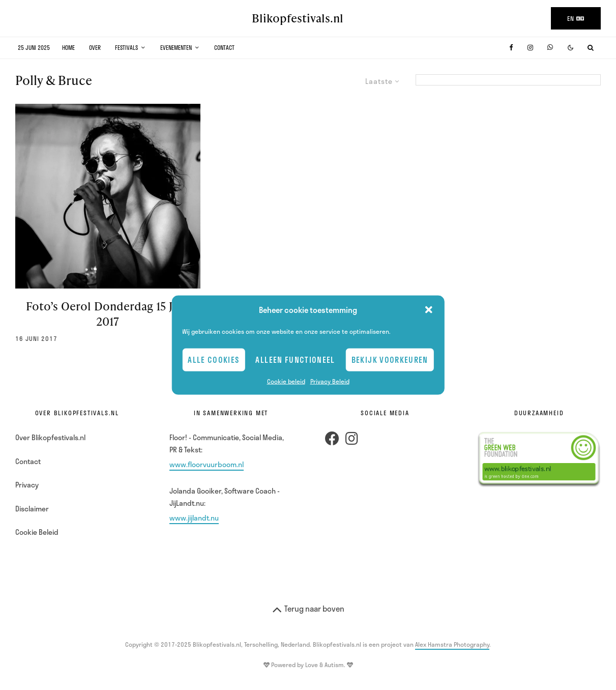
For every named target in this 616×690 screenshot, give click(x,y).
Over (95, 48)
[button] (429, 310)
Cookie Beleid (37, 532)
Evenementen (176, 48)
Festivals (126, 48)
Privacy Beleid (330, 381)
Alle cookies (213, 360)
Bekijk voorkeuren (390, 360)
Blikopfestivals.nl (298, 18)
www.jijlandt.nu (194, 518)
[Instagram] (530, 48)
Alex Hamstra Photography (452, 644)
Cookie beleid (286, 381)
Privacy (27, 485)
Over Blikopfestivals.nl (50, 437)
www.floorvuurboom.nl (207, 464)
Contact (224, 48)
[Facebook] (511, 48)
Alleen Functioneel (295, 360)
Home (68, 48)
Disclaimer (32, 509)
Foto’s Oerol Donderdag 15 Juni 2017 (108, 314)
